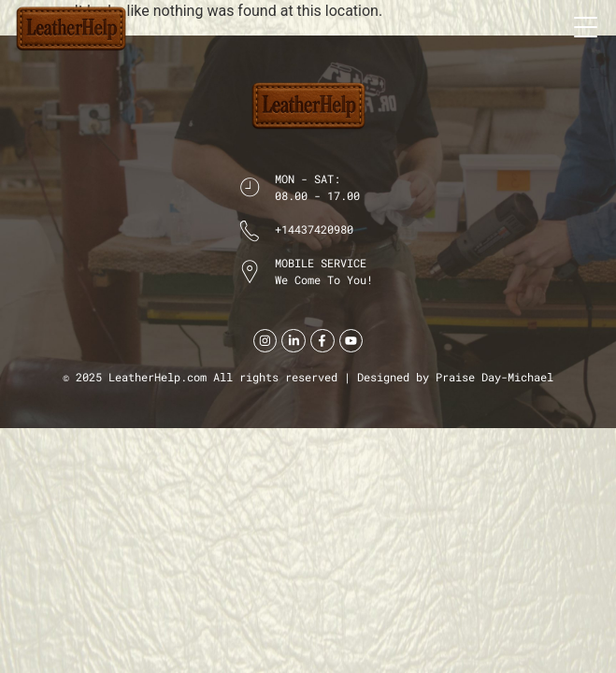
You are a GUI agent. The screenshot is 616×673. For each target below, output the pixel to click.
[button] (586, 25)
